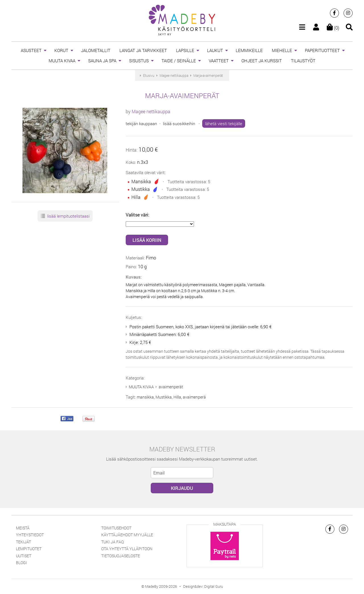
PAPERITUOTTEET (322, 50)
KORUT (61, 50)
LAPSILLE (185, 50)
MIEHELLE (282, 50)
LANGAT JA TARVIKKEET (143, 50)
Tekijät (23, 542)
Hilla (177, 397)
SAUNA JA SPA (102, 61)
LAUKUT (215, 50)
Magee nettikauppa (151, 111)
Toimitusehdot (116, 528)
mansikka (145, 397)
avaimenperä (194, 397)
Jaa (67, 419)
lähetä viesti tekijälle (224, 123)
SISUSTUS (139, 61)
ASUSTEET (31, 50)
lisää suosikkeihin (179, 123)
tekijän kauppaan (141, 123)
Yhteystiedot (30, 535)
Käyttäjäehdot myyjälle (127, 535)
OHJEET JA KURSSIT (262, 61)
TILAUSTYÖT (303, 61)
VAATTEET (219, 61)
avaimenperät (171, 387)
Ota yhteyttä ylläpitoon (127, 549)
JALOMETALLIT (96, 50)
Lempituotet (29, 549)
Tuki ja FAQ (112, 542)
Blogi (21, 563)
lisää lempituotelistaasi (65, 216)
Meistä (23, 528)
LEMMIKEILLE (249, 50)
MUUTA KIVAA (62, 61)
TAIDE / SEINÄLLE (179, 61)
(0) (333, 28)
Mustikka (164, 397)
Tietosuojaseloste (121, 556)
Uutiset (24, 556)
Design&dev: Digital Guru (203, 586)
